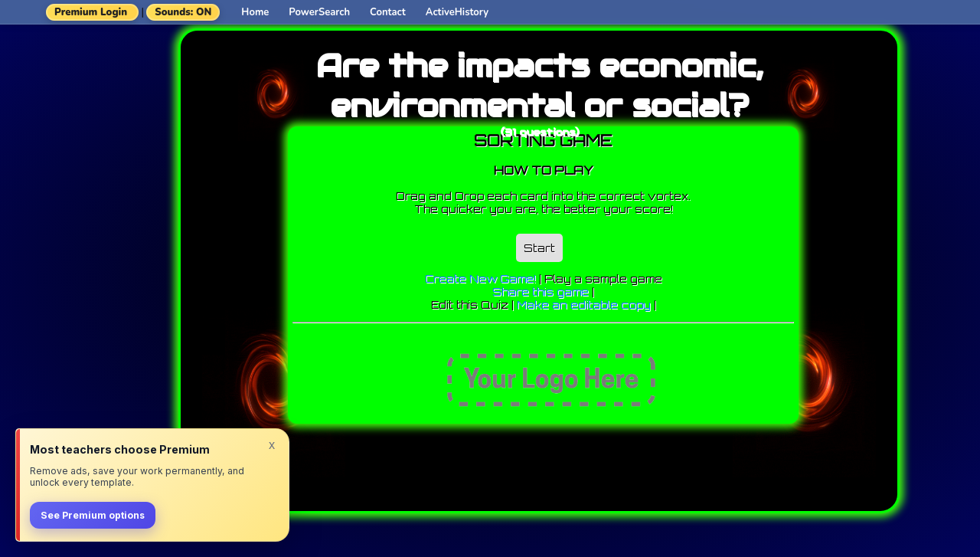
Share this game (541, 292)
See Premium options (93, 515)
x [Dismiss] (272, 444)
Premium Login (91, 12)
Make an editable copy (584, 305)
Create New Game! (480, 278)
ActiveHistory (457, 12)
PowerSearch (319, 12)
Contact (388, 12)
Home (255, 12)
